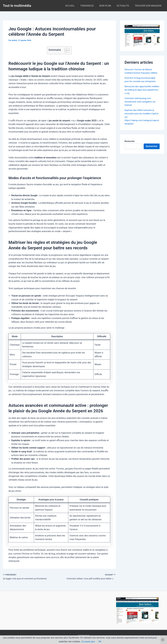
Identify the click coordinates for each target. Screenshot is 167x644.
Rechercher (130, 141)
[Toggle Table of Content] (66, 50)
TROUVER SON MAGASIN (149, 6)
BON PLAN (108, 6)
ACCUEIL (75, 6)
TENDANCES (91, 6)
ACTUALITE (125, 6)
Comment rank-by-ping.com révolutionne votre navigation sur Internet (141, 102)
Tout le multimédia (17, 6)
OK (100, 642)
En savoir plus (88, 642)
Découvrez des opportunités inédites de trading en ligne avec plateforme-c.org (141, 90)
